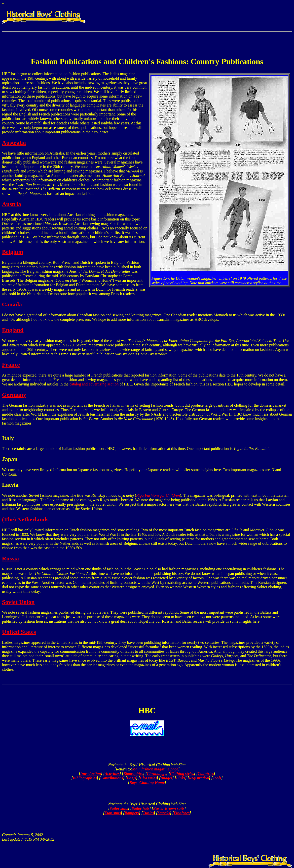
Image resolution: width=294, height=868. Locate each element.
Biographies (133, 774)
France (11, 365)
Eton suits (113, 813)
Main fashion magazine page (155, 769)
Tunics (148, 813)
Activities (112, 774)
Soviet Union (18, 602)
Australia (14, 143)
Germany (14, 395)
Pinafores (182, 813)
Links (181, 778)
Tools (217, 778)
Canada (12, 304)
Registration (199, 778)
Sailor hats (141, 808)
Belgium (13, 252)
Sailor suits (119, 808)
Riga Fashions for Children (158, 495)
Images (166, 778)
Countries (206, 774)
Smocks (164, 813)
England (13, 330)
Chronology (156, 774)
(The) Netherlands (25, 519)
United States (19, 632)
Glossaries (148, 778)
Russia (10, 558)
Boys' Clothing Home (147, 783)
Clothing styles (182, 774)
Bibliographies (85, 778)
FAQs (132, 778)
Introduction (91, 774)
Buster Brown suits (169, 808)
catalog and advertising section (94, 384)
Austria (12, 204)
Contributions (112, 778)
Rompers (132, 813)
